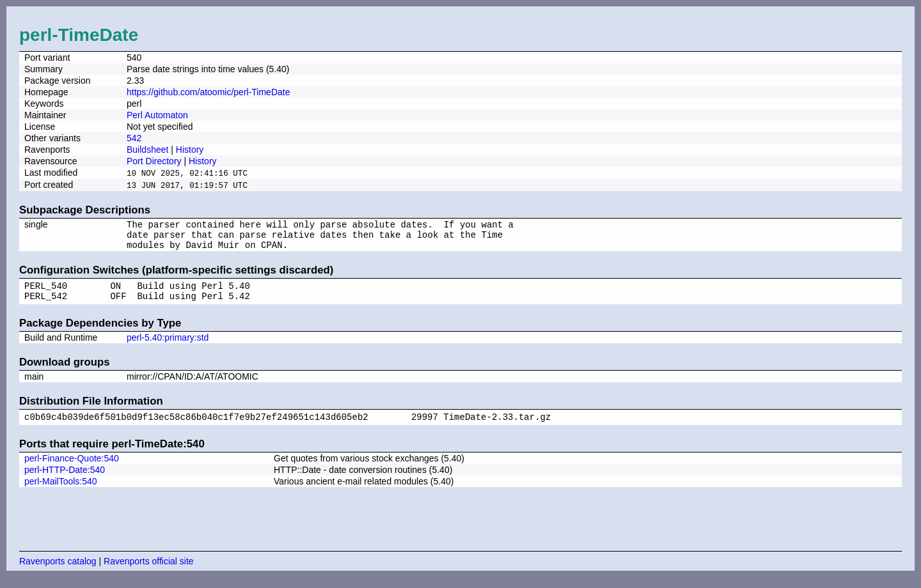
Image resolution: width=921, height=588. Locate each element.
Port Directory (154, 161)
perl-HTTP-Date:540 (65, 481)
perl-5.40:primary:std (168, 346)
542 (134, 138)
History (190, 150)
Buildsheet (147, 150)
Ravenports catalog (58, 572)
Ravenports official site (149, 572)
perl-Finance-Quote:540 (72, 469)
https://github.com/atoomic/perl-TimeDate (208, 92)
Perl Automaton (157, 115)
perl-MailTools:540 (61, 492)
